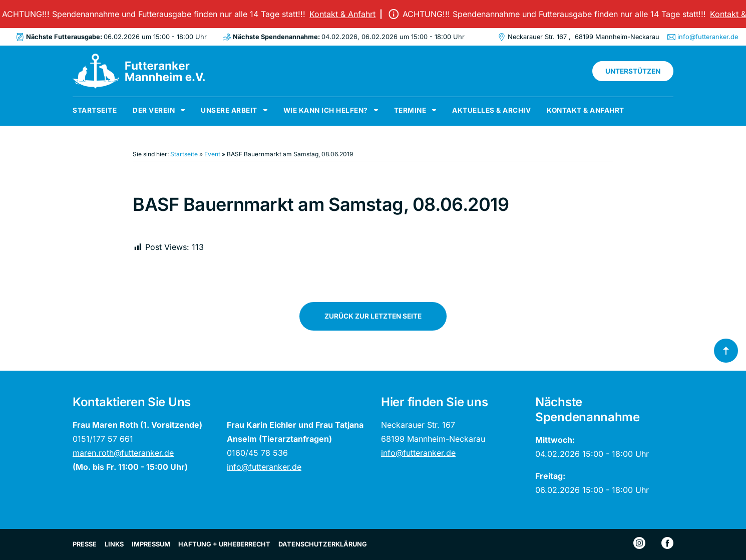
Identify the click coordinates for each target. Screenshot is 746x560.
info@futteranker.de (708, 37)
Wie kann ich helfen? (326, 110)
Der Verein (154, 110)
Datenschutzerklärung (323, 544)
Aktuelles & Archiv (491, 110)
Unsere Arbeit (229, 110)
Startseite (95, 110)
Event (212, 154)
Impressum (151, 544)
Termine (410, 110)
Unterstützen (633, 71)
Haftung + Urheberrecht (224, 544)
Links (114, 544)
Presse (85, 544)
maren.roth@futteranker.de (123, 453)
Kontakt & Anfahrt (345, 14)
